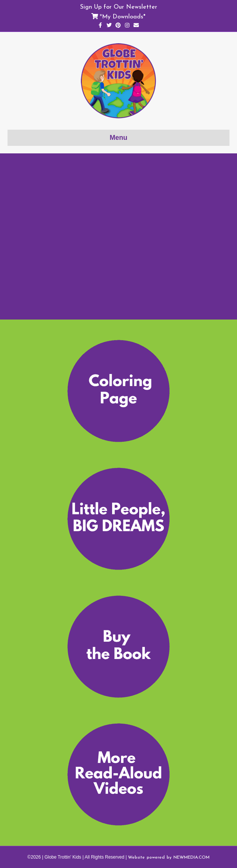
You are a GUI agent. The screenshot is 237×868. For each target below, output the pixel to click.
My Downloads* (124, 16)
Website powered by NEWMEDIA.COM (169, 857)
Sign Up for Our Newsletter (119, 6)
